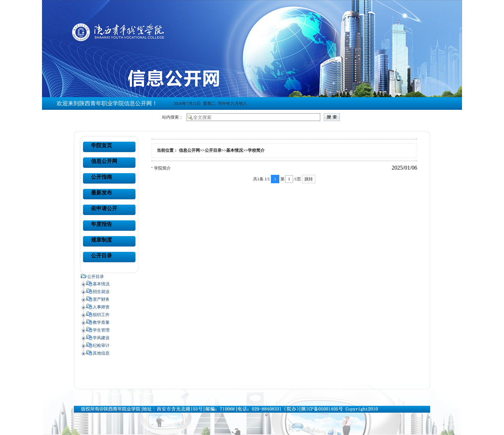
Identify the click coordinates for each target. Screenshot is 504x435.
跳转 (309, 179)
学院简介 (162, 168)
